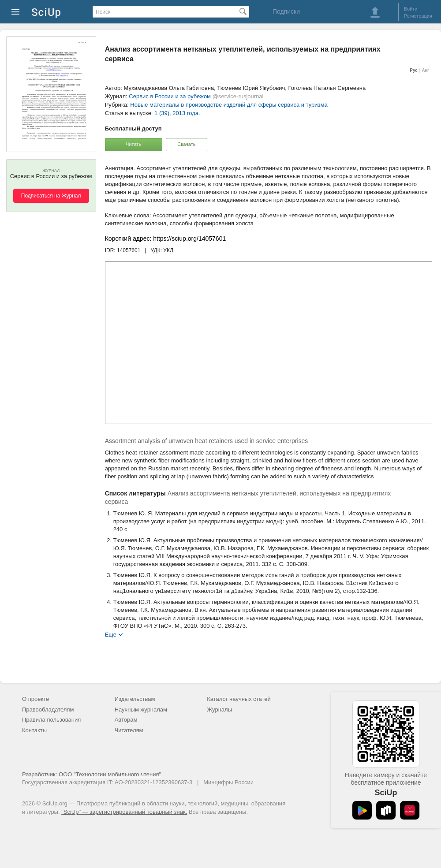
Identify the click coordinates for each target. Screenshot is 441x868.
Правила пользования (51, 720)
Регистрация (418, 16)
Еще (111, 634)
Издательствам (135, 699)
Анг (426, 70)
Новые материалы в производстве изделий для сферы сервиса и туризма (229, 105)
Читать (133, 144)
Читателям (129, 730)
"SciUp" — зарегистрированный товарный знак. (124, 812)
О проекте (36, 699)
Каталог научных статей (239, 699)
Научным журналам (141, 710)
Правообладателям (48, 710)
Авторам (126, 720)
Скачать (186, 144)
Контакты (34, 730)
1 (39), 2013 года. (177, 113)
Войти (411, 9)
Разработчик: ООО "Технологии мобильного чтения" (92, 774)
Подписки (286, 11)
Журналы (219, 710)
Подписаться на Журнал (51, 196)
